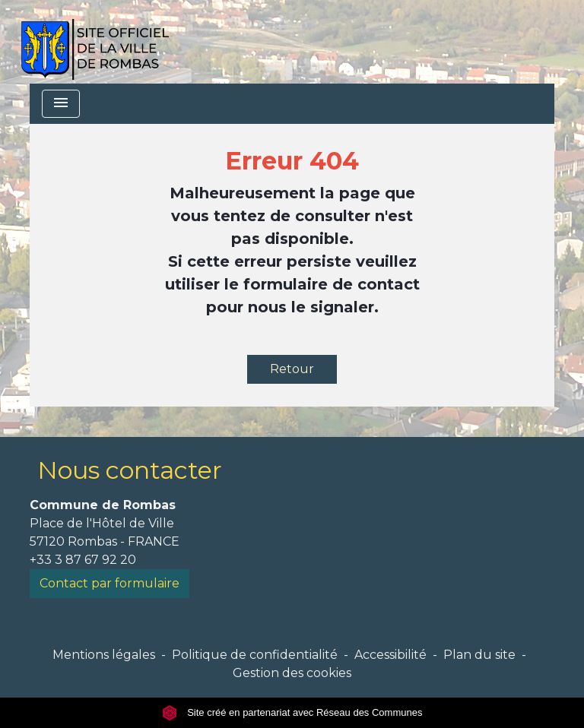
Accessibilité (390, 655)
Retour (292, 369)
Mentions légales (104, 655)
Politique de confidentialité (255, 655)
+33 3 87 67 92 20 (83, 560)
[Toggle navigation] (61, 104)
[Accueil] (95, 42)
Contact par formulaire (109, 583)
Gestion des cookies (292, 673)
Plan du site (479, 655)
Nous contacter (130, 470)
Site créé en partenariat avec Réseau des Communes (292, 712)
